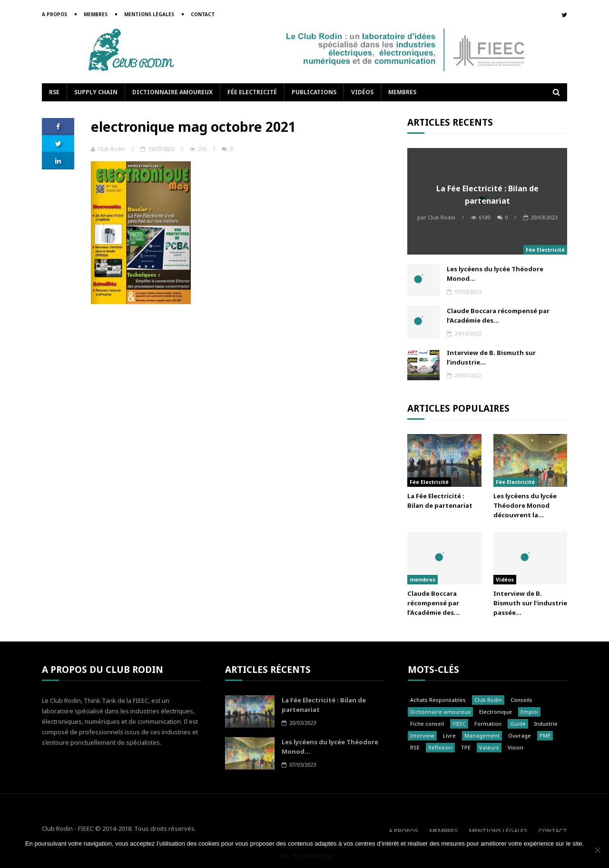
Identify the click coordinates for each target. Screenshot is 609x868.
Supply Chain (96, 92)
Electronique (496, 712)
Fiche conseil (427, 724)
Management (482, 735)
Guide (518, 724)
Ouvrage (520, 735)
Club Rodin (108, 149)
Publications (314, 92)
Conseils (521, 700)
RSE (54, 92)
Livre (449, 735)
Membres (96, 14)
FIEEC (459, 724)
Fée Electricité (252, 92)
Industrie (546, 724)
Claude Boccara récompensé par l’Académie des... (498, 316)
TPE (466, 747)
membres (422, 579)
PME (545, 735)
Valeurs (489, 747)
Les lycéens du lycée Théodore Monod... (495, 274)
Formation (488, 724)
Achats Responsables (438, 700)
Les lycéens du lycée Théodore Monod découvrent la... (525, 505)
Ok (285, 856)
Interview (422, 735)
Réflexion (440, 747)
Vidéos (362, 92)
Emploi (529, 712)
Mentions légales (149, 14)
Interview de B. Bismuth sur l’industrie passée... (530, 603)
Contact (203, 14)
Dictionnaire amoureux (172, 92)
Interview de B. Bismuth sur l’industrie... (491, 357)
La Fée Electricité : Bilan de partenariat (487, 195)
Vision (516, 747)
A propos (54, 14)
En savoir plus (313, 856)
